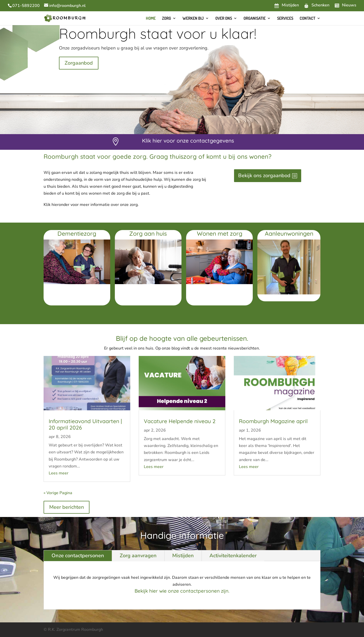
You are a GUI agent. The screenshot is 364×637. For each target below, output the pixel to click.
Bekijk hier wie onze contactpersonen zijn (181, 591)
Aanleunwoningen (289, 233)
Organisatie (255, 19)
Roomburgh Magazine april (273, 421)
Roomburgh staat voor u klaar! (158, 33)
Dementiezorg (77, 233)
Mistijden (183, 556)
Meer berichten (67, 507)
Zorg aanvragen (138, 556)
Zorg (166, 19)
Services (285, 19)
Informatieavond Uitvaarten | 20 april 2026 (85, 424)
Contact (307, 19)
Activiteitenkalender (233, 556)
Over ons (224, 19)
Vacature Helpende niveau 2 (180, 421)
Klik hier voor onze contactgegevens (188, 141)
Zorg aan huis (148, 233)
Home (151, 19)
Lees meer (59, 473)
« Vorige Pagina (58, 493)
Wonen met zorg (220, 233)
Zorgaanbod (79, 63)
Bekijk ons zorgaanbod (264, 176)
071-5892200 (26, 6)
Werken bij (193, 19)
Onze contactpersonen (78, 556)
